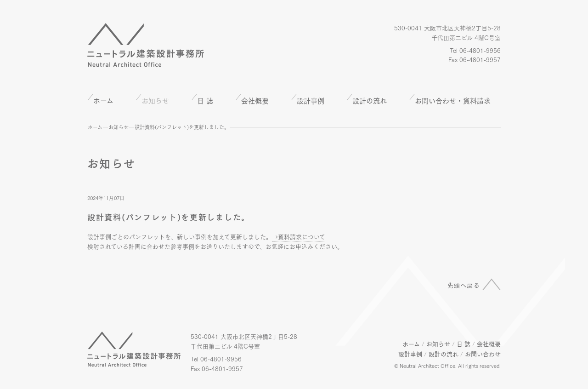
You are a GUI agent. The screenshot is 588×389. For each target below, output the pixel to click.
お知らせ (119, 127)
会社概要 (255, 100)
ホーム (103, 100)
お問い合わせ (483, 354)
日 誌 (205, 100)
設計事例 (311, 100)
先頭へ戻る (464, 285)
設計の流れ (370, 100)
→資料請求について (299, 236)
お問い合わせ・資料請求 (453, 100)
